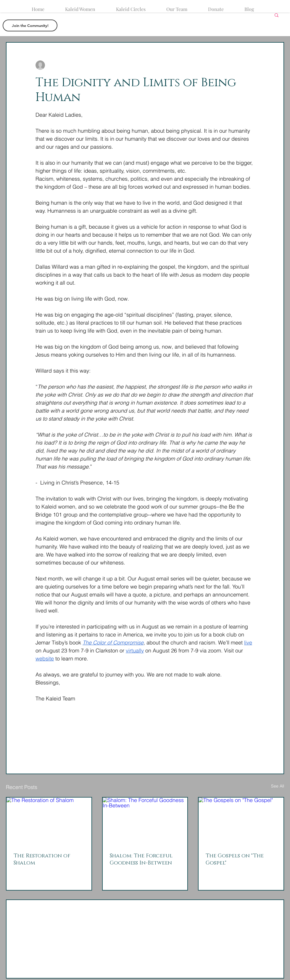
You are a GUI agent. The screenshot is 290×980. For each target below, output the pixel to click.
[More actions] (251, 65)
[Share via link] (82, 734)
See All (278, 786)
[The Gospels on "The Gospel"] (241, 821)
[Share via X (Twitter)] (53, 734)
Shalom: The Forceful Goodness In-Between (141, 859)
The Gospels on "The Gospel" (235, 859)
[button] (277, 15)
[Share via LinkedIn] (67, 734)
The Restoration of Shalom (42, 859)
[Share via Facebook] (38, 734)
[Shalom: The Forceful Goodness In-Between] (145, 821)
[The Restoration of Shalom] (49, 821)
